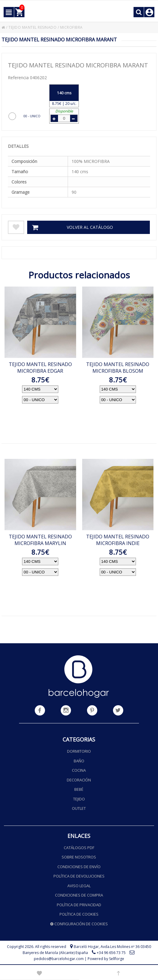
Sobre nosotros (79, 857)
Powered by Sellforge (106, 959)
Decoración (79, 780)
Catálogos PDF (79, 848)
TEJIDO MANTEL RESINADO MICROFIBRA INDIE (118, 540)
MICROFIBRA (71, 27)
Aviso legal (79, 886)
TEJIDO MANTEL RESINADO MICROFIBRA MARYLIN (40, 540)
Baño (79, 761)
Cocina (79, 770)
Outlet (79, 808)
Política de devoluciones (79, 876)
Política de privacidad (79, 905)
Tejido (79, 799)
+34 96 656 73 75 (111, 953)
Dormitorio (79, 751)
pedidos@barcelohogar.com (59, 959)
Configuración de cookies (79, 924)
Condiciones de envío (79, 867)
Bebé (79, 789)
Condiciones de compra (79, 895)
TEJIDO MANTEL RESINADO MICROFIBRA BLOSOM (118, 368)
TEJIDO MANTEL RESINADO (32, 27)
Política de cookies (79, 914)
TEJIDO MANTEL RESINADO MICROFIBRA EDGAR (40, 368)
